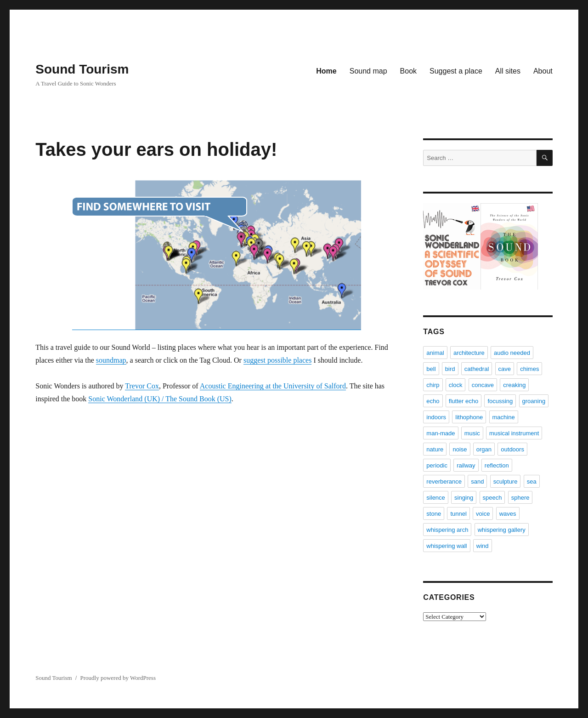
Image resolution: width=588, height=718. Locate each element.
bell (431, 369)
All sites (508, 71)
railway (466, 465)
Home (326, 71)
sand (477, 482)
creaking (514, 385)
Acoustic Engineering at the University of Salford (273, 386)
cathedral (477, 369)
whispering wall (447, 546)
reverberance (444, 482)
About (543, 71)
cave (505, 369)
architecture (469, 353)
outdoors (512, 449)
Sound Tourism (82, 69)
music (472, 433)
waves (508, 514)
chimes (529, 369)
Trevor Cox (142, 386)
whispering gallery (502, 530)
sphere (520, 498)
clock (456, 385)
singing (464, 498)
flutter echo (464, 401)
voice (483, 514)
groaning (534, 401)
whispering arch (447, 530)
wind (483, 546)
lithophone (469, 417)
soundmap (111, 360)
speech (492, 498)
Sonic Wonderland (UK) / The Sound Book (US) (160, 399)
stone (434, 514)
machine (504, 417)
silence (435, 498)
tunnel (458, 514)
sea (532, 482)
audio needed (512, 353)
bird (450, 369)
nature (435, 449)
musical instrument (514, 433)
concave (483, 385)
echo (433, 401)
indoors (436, 417)
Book (408, 71)
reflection (497, 465)
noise (460, 449)
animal (435, 353)
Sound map (368, 71)
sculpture (506, 482)
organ (484, 449)
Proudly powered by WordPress (118, 678)
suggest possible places (277, 360)
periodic (437, 465)
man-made (441, 433)
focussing (500, 401)
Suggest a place (456, 71)
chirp (433, 385)
